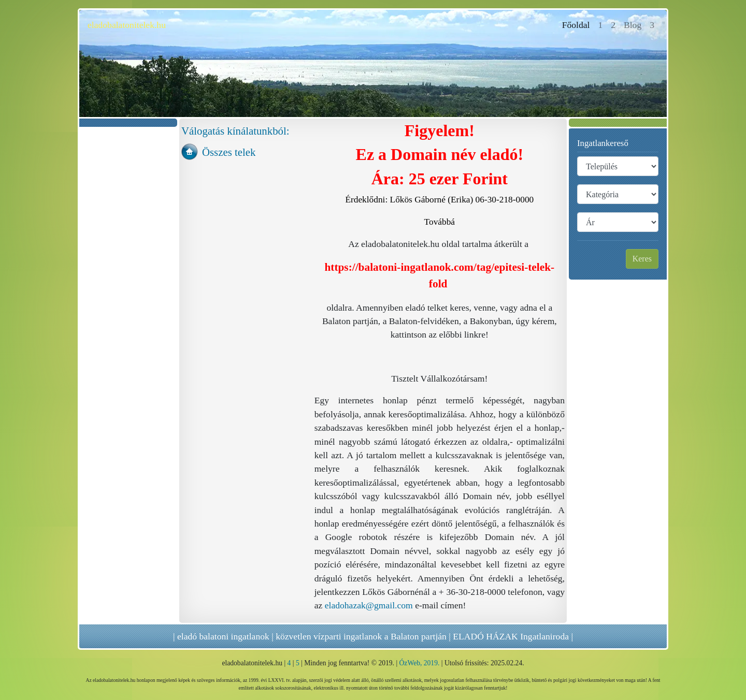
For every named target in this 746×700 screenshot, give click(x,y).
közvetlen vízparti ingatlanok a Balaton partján (361, 636)
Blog (633, 25)
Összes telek (229, 152)
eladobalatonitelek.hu (127, 25)
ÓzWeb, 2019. (420, 663)
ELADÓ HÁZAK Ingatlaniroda (511, 636)
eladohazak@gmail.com (369, 605)
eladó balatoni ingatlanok (223, 636)
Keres (642, 259)
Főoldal (578, 24)
